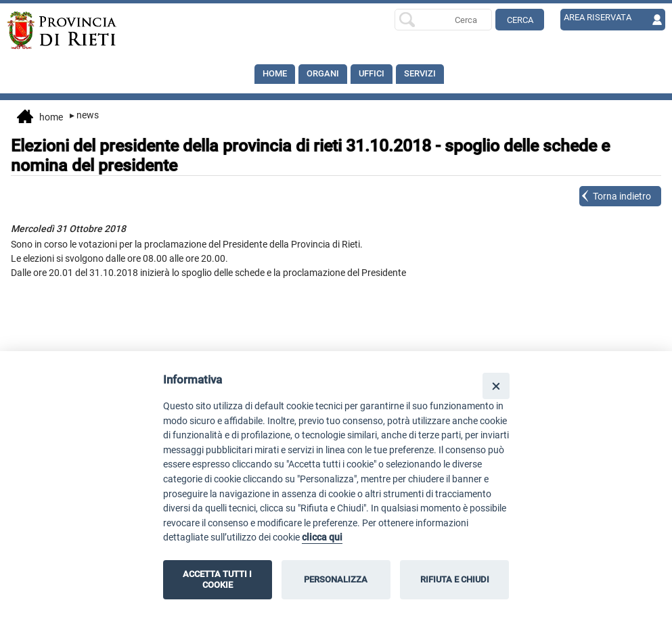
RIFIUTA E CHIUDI (455, 579)
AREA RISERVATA (600, 18)
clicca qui (322, 537)
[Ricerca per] (443, 20)
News (84, 115)
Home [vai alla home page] (40, 118)
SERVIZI (429, 74)
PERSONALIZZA (336, 579)
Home (276, 74)
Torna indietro (622, 196)
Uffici (378, 74)
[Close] (496, 386)
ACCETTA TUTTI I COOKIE (217, 579)
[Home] (73, 30)
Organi (327, 74)
